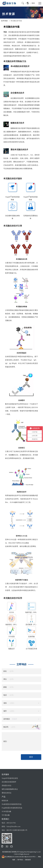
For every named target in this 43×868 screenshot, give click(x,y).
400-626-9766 (11, 823)
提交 (34, 757)
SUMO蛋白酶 (6, 812)
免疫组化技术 (22, 492)
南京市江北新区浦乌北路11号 (17, 830)
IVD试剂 (12, 637)
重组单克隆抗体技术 (19, 150)
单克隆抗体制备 (22, 307)
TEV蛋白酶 (6, 815)
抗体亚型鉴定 (22, 353)
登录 (33, 3)
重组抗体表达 (7, 793)
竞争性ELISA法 (21, 536)
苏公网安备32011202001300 (13, 857)
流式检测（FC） (31, 625)
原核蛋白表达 (7, 786)
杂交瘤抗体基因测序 (9, 782)
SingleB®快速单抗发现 (10, 778)
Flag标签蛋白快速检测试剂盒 (12, 808)
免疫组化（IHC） (12, 625)
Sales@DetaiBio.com (13, 827)
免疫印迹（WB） (31, 612)
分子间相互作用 (31, 649)
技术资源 (4, 21)
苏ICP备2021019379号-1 (29, 857)
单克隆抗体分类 (22, 259)
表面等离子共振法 (22, 580)
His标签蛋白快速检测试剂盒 (12, 804)
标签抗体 (5, 801)
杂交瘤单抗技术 (17, 93)
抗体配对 (22, 400)
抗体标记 (22, 448)
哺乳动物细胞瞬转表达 (10, 789)
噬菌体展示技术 (17, 123)
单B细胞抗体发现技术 (20, 66)
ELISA (12, 612)
